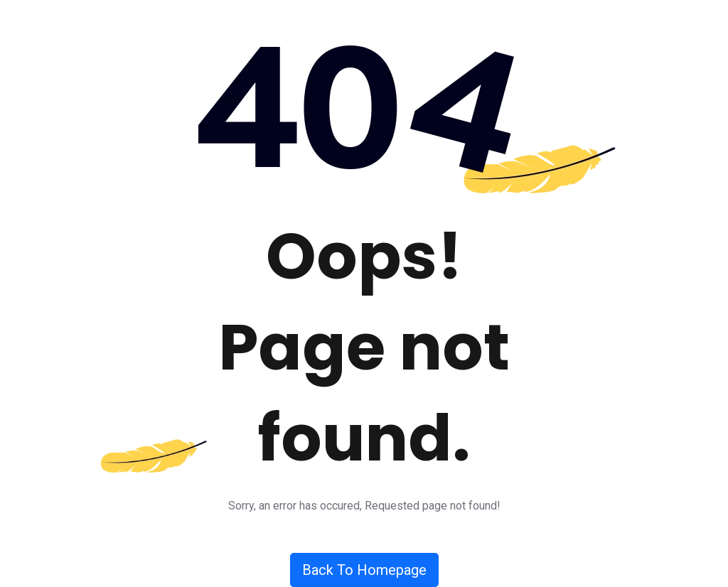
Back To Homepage (364, 570)
